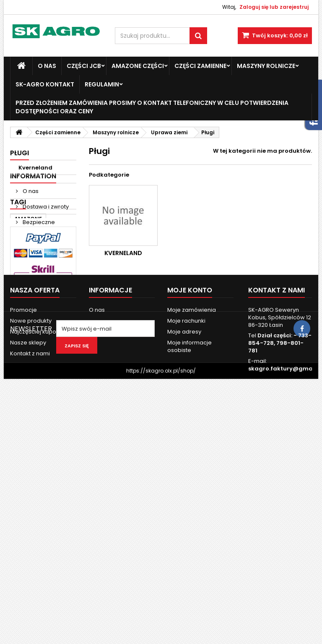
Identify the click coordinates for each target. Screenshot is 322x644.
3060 (46, 360)
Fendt (46, 322)
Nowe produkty (31, 518)
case (21, 322)
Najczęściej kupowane (41, 529)
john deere (48, 335)
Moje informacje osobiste (190, 544)
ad (18, 335)
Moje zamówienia (192, 507)
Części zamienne (200, 66)
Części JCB (84, 66)
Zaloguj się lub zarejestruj (274, 7)
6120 (21, 373)
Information (33, 189)
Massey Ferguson (39, 310)
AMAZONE (28, 297)
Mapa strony (27, 562)
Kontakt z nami (30, 551)
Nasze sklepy (40, 259)
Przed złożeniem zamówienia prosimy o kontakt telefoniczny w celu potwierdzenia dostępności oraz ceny (152, 107)
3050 (22, 360)
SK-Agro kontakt (45, 84)
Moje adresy (184, 529)
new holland (32, 348)
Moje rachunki (186, 518)
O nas (47, 66)
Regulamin (102, 84)
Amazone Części (138, 66)
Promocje (23, 507)
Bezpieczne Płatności (35, 239)
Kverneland (35, 168)
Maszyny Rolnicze (266, 66)
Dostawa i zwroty (45, 220)
